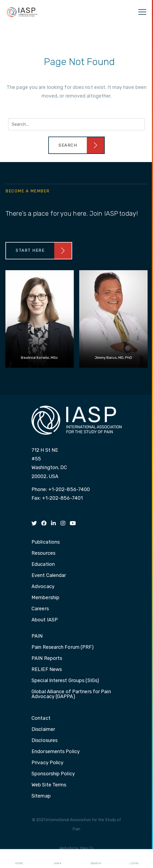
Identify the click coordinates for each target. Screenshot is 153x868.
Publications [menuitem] (46, 542)
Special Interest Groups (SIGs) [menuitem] (65, 681)
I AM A (57, 859)
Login (134, 859)
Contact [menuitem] (41, 718)
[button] (76, 145)
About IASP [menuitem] (45, 620)
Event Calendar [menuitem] (49, 576)
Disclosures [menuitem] (44, 741)
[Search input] (76, 124)
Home (19, 859)
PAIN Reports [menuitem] (47, 659)
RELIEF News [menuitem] (47, 670)
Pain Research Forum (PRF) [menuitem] (63, 647)
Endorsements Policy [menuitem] (56, 752)
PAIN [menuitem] (37, 636)
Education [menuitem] (43, 564)
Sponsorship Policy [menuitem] (53, 774)
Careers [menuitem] (40, 609)
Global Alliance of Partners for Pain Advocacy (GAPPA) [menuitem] (71, 694)
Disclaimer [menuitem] (43, 730)
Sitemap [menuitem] (41, 796)
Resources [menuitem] (43, 553)
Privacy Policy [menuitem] (47, 763)
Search (96, 859)
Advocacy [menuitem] (43, 587)
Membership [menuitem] (45, 598)
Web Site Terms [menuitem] (49, 785)
